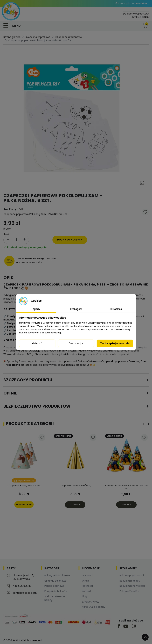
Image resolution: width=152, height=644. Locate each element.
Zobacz (75, 505)
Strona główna (12, 37)
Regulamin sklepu (130, 581)
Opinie (11, 393)
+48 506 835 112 (22, 586)
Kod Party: (10, 209)
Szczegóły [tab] (76, 309)
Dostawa (87, 575)
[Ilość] (16, 240)
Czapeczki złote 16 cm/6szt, (75, 486)
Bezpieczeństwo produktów (37, 406)
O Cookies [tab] (116, 309)
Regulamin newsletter (132, 586)
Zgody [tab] (36, 309)
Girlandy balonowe (55, 581)
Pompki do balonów (56, 591)
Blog (84, 596)
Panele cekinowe (54, 586)
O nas (85, 581)
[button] (138, 26)
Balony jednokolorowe (57, 575)
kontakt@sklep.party (25, 593)
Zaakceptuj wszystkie (115, 343)
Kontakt (87, 591)
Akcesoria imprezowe (38, 37)
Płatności (87, 586)
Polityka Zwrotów (129, 591)
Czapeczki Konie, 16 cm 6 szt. (24, 485)
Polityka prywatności (132, 575)
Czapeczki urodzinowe (69, 37)
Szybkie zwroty (91, 602)
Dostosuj (76, 343)
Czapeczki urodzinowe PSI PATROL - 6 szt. (126, 487)
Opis (8, 278)
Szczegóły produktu (28, 380)
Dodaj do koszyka (70, 240)
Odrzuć (37, 343)
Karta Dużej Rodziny (94, 607)
